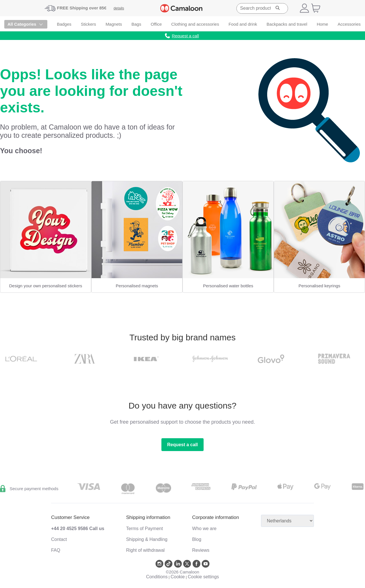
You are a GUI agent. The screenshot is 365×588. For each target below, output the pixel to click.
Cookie (178, 577)
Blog (197, 539)
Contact (59, 539)
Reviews (201, 550)
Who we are (204, 529)
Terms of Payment (144, 529)
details (119, 8)
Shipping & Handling (147, 539)
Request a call (182, 445)
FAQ (56, 550)
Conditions (157, 577)
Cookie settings (203, 577)
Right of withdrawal (145, 550)
